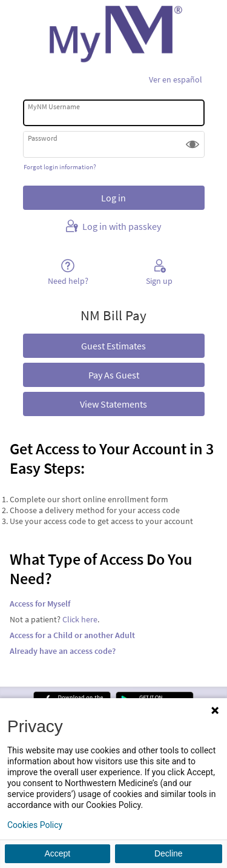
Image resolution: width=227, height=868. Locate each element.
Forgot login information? (60, 167)
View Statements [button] (113, 404)
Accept (57, 853)
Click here (80, 619)
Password (43, 138)
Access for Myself (40, 604)
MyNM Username (54, 106)
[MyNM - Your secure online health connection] (113, 34)
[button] (192, 144)
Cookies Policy (35, 825)
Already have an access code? (63, 651)
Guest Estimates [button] (113, 346)
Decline (169, 853)
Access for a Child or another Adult (72, 635)
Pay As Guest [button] (114, 375)
